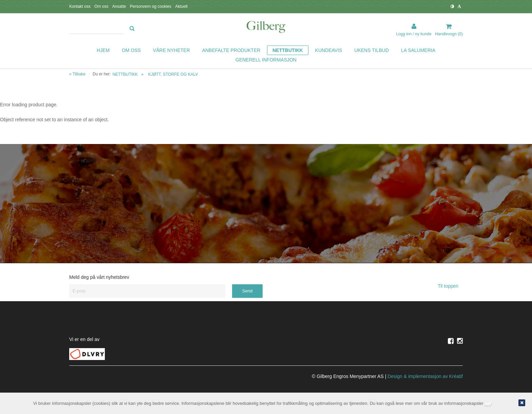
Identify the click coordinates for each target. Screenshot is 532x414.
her (488, 403)
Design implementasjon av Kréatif (425, 376)
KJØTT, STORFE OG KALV (173, 74)
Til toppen (450, 286)
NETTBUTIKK (125, 74)
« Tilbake (77, 74)
